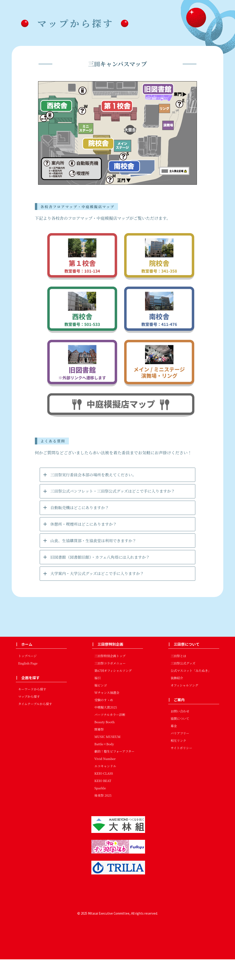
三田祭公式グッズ (183, 684)
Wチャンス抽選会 (107, 713)
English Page (28, 684)
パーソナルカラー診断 (110, 735)
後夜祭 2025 (103, 816)
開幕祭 (99, 750)
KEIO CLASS (104, 794)
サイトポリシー (181, 769)
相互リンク (178, 761)
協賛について (180, 739)
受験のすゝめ (104, 720)
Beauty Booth (104, 743)
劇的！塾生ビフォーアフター (114, 772)
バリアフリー (180, 754)
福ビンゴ (101, 706)
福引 (97, 698)
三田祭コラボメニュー (110, 684)
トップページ (27, 676)
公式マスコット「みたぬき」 (191, 691)
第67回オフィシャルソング (113, 691)
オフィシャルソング (184, 706)
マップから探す (29, 717)
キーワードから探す (32, 710)
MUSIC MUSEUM (107, 757)
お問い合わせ (180, 732)
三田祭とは (178, 676)
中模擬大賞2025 (106, 728)
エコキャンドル (105, 787)
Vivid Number (105, 779)
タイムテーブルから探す (35, 725)
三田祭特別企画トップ (110, 676)
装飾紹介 (177, 698)
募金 (174, 747)
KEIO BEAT (103, 801)
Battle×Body (104, 765)
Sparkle (100, 809)
